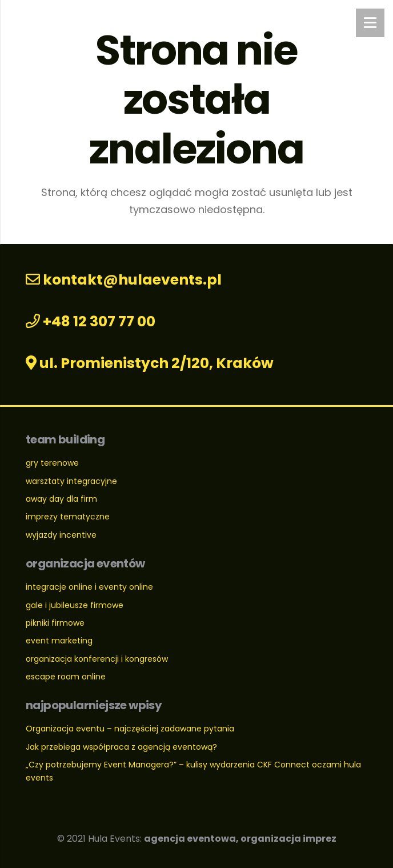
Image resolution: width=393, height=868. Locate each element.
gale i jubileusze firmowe (75, 605)
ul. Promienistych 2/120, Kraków (150, 363)
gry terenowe (52, 463)
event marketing (59, 641)
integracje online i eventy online (89, 587)
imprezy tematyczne (68, 517)
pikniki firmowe (55, 623)
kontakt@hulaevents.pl (124, 280)
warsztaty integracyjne (71, 481)
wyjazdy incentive (61, 535)
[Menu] (370, 23)
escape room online (66, 677)
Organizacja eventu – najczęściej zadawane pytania (130, 729)
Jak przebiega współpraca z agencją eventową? (121, 747)
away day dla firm (61, 499)
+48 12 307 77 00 (91, 321)
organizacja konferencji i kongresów (97, 659)
